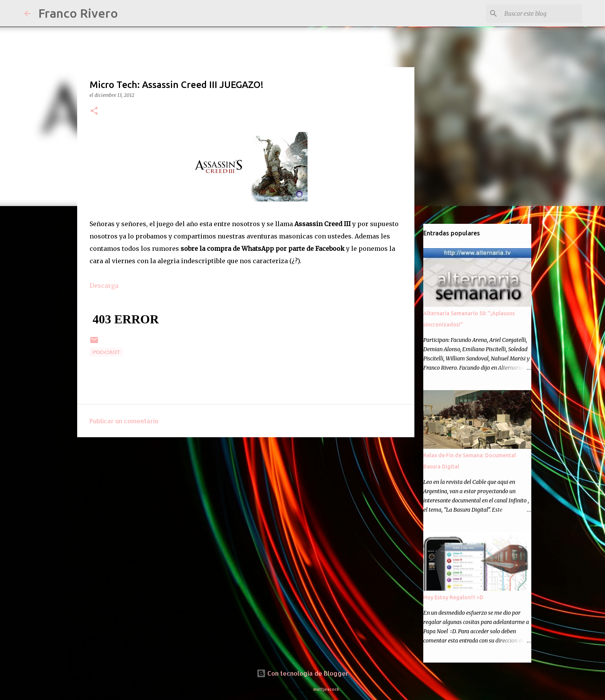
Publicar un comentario (124, 421)
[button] (94, 111)
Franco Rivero (78, 13)
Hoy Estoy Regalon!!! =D (453, 597)
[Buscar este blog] (542, 14)
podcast (106, 352)
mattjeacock (326, 689)
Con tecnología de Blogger (302, 673)
